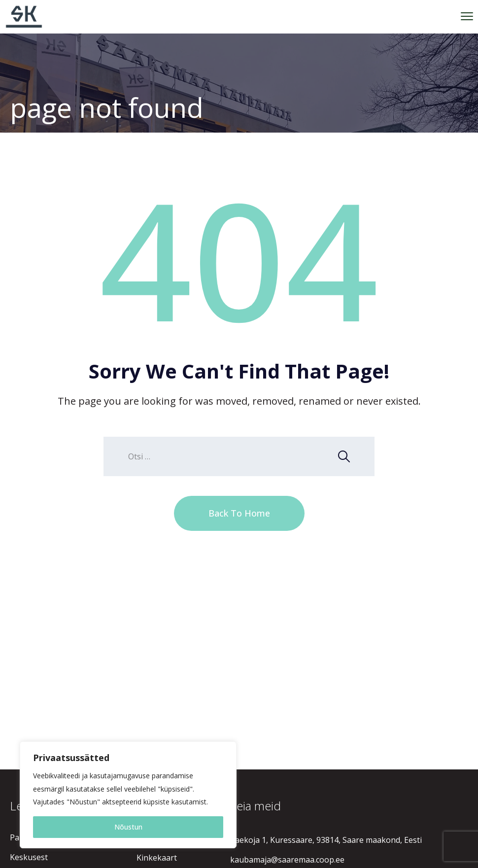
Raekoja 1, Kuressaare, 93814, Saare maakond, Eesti (326, 840)
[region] (128, 795)
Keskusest (29, 857)
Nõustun (128, 827)
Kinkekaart (157, 858)
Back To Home (239, 513)
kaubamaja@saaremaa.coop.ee (287, 860)
